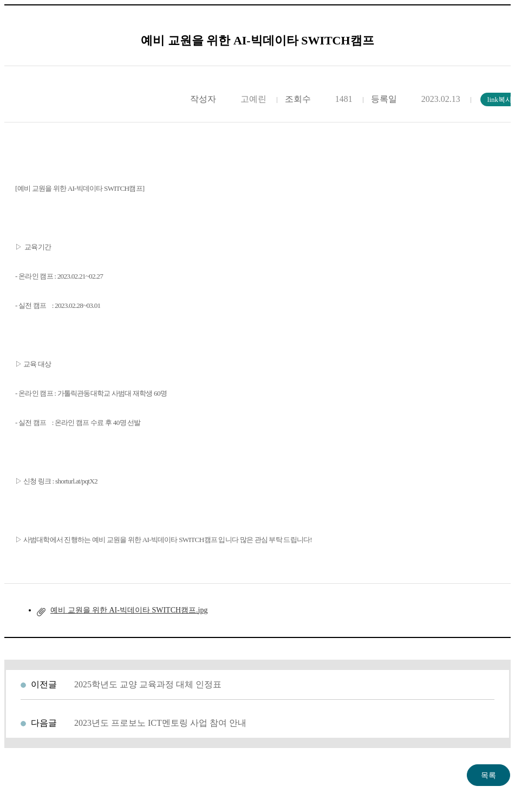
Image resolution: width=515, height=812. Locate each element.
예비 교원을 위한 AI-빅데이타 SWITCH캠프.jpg (129, 610)
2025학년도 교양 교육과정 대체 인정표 (148, 684)
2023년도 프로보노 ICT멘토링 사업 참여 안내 (160, 723)
